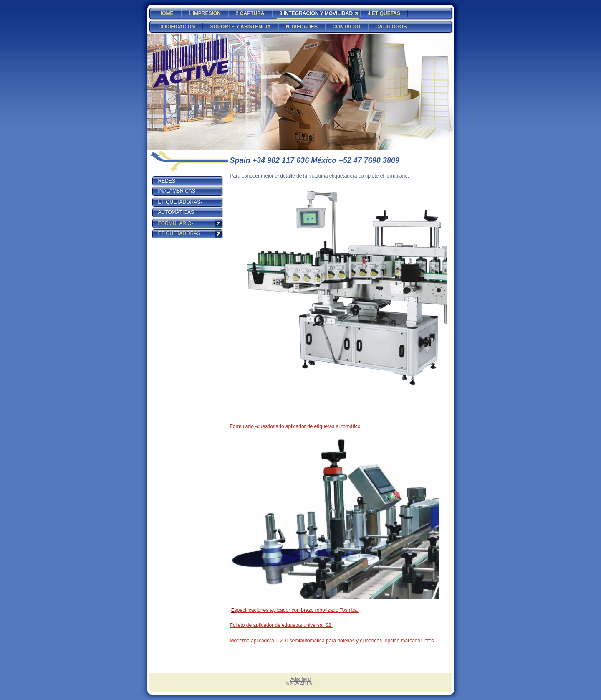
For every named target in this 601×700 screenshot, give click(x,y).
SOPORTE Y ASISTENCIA (241, 27)
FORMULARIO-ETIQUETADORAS (179, 228)
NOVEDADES (302, 27)
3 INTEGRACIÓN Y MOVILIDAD (316, 13)
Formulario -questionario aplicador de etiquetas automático (295, 426)
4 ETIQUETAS (384, 13)
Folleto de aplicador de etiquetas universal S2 (281, 625)
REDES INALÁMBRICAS (177, 186)
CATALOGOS (391, 27)
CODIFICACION (177, 27)
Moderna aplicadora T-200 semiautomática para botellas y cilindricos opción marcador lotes (332, 641)
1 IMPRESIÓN (205, 13)
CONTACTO (347, 27)
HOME (166, 13)
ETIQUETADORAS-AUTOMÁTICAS (180, 207)
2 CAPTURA (250, 13)
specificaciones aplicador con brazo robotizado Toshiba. (297, 610)
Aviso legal (300, 679)
